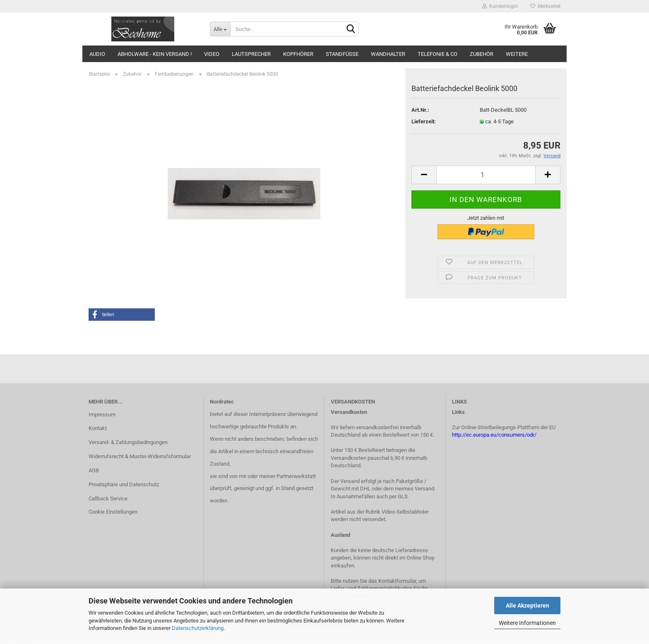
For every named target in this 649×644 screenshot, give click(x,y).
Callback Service (108, 499)
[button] (122, 315)
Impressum (102, 415)
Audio (97, 54)
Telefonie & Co (437, 54)
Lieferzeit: (424, 121)
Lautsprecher (251, 54)
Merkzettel (545, 6)
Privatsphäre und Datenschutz (124, 484)
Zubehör (482, 54)
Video (212, 54)
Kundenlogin (500, 6)
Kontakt (98, 428)
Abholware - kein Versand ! (155, 54)
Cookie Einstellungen (113, 512)
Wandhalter (388, 54)
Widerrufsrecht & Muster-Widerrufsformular (140, 456)
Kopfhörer (298, 54)
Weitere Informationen (527, 623)
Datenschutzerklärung (198, 628)
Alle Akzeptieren (528, 606)
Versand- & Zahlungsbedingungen (128, 442)
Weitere (517, 54)
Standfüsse (342, 54)
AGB (94, 470)
